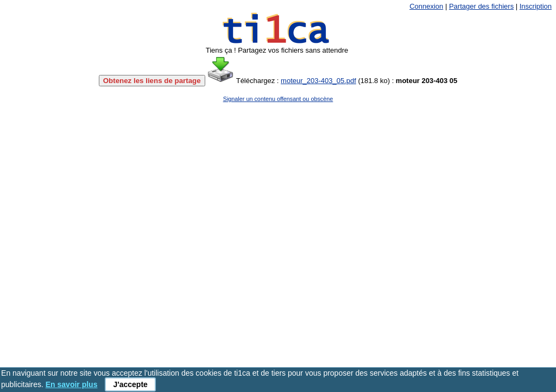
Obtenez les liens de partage (152, 81)
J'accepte (131, 384)
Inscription (536, 6)
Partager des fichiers (481, 6)
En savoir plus (72, 384)
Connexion (426, 6)
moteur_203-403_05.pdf (318, 81)
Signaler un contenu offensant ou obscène (278, 99)
